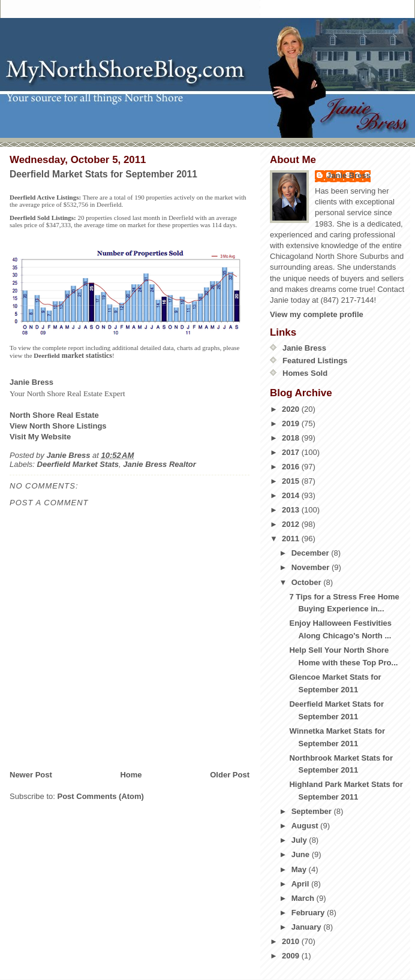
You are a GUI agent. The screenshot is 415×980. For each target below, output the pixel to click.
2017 (292, 452)
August (306, 826)
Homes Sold (305, 373)
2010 (292, 941)
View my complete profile (317, 314)
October (307, 582)
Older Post (230, 775)
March (304, 898)
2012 (292, 524)
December (311, 553)
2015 (292, 481)
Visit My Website (40, 437)
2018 (292, 438)
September (313, 811)
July (300, 840)
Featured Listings (315, 361)
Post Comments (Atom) (101, 796)
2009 (292, 956)
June (302, 854)
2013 (292, 510)
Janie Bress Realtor (159, 464)
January (307, 927)
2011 (292, 539)
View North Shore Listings (58, 426)
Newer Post (31, 775)
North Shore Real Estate (54, 415)
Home (131, 775)
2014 (292, 495)
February (309, 913)
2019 (292, 423)
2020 (292, 409)
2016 (292, 467)
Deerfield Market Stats (78, 464)
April (301, 884)
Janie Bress (349, 175)
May (300, 869)
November (312, 567)
